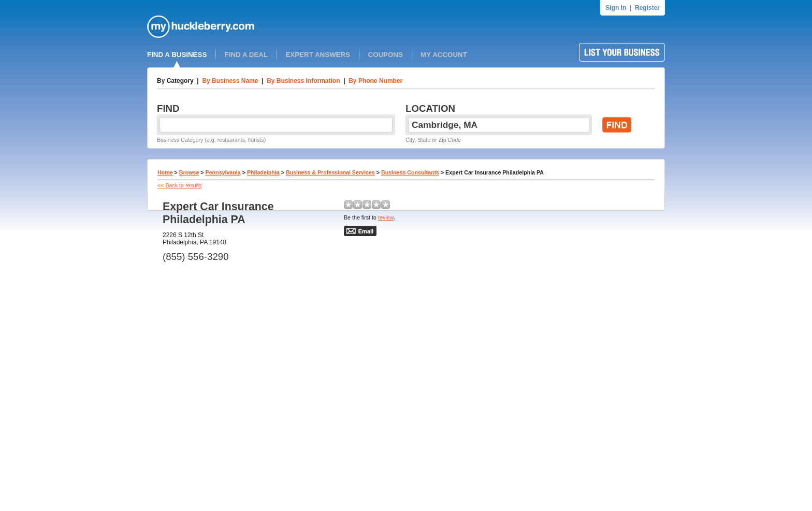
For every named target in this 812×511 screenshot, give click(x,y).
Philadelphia (263, 172)
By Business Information (303, 81)
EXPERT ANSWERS (318, 55)
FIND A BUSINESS (177, 55)
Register (647, 8)
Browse (189, 172)
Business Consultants (410, 172)
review (386, 217)
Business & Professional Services (330, 172)
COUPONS (386, 55)
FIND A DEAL (246, 55)
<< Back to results (179, 185)
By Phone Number (375, 81)
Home (165, 172)
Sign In (616, 8)
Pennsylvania (223, 172)
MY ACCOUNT (444, 55)
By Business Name (230, 81)
